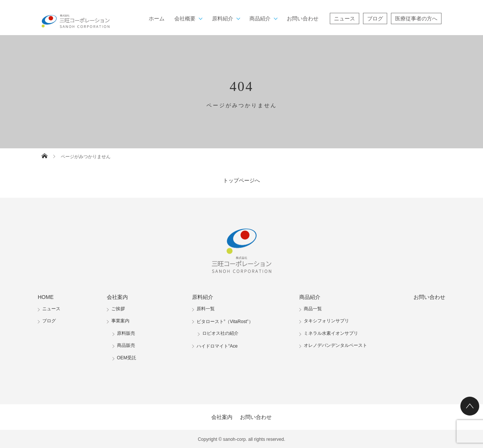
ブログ (375, 18)
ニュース (345, 18)
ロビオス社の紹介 (220, 333)
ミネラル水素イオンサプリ (331, 333)
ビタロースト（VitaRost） (225, 322)
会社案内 (117, 297)
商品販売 (126, 345)
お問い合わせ (303, 18)
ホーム (157, 18)
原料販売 (126, 333)
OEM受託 (127, 358)
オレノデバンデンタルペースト (335, 345)
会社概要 (185, 18)
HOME (46, 297)
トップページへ (241, 180)
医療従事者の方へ (416, 18)
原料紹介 (223, 18)
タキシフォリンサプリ (326, 321)
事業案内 (120, 321)
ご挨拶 (118, 309)
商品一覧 (313, 309)
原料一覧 (206, 309)
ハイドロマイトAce (217, 346)
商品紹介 (260, 18)
